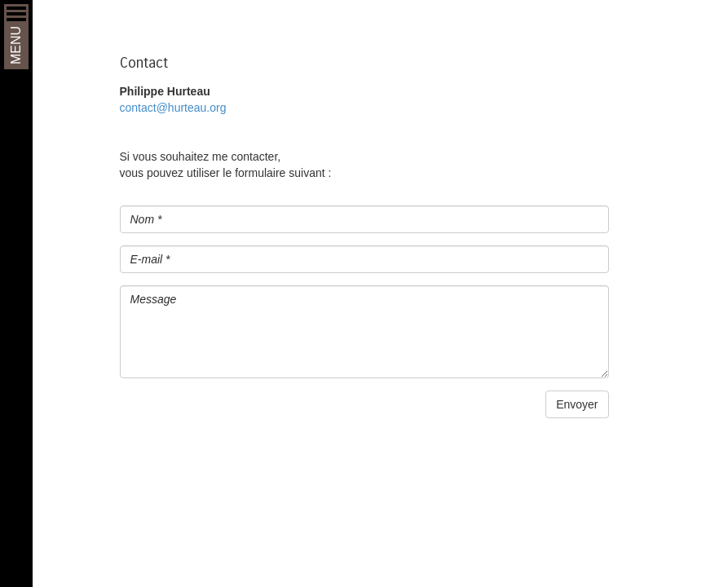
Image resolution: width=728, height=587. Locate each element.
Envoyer (577, 404)
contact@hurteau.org (173, 108)
